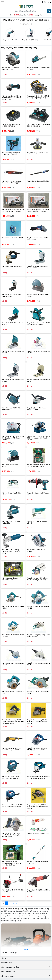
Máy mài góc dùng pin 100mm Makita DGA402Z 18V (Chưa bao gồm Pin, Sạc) (12, 98)
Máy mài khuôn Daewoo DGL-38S (38, 181)
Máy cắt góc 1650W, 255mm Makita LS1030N (39, 352)
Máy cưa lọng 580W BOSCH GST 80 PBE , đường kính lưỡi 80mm (39, 777)
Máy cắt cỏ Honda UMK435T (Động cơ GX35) (13, 891)
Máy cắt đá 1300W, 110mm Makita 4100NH (13, 607)
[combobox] (26, 24)
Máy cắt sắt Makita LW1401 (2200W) (10, 466)
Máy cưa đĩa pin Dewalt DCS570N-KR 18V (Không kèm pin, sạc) (38, 97)
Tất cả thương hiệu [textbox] (26, 24)
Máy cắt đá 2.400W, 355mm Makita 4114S (38, 664)
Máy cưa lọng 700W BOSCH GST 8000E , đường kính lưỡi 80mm (12, 806)
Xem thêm (26, 949)
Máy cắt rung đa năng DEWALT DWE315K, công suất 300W (12, 749)
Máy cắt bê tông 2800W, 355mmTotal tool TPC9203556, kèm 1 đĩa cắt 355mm (12, 863)
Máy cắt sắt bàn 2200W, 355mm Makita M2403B (12, 295)
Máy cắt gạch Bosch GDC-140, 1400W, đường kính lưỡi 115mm (37, 749)
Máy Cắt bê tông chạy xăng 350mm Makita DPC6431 (39, 636)
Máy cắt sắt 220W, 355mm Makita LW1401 (13, 324)
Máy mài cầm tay (10, 40)
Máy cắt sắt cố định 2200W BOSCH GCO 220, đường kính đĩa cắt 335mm (13, 438)
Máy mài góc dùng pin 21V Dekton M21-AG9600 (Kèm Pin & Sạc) (38, 210)
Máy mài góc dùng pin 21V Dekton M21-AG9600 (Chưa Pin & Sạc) (13, 210)
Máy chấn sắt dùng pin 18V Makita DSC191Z (38, 494)
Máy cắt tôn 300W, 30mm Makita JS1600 (38, 522)
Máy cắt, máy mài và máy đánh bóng (14, 909)
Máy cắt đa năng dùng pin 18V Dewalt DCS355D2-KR (11, 579)
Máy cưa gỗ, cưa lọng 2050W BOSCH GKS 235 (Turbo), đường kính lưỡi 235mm (12, 835)
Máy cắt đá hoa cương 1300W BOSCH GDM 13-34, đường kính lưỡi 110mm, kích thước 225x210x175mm (13, 722)
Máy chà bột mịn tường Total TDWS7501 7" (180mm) (11, 154)
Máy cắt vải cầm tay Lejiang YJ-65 (38, 833)
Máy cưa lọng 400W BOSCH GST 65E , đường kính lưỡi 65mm (12, 777)
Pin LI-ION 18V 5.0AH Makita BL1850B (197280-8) (11, 125)
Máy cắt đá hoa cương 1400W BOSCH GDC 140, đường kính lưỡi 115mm (38, 722)
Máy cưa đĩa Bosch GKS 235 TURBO (36, 551)
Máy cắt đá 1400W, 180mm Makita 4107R (38, 692)
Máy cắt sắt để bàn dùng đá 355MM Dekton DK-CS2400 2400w (39, 466)
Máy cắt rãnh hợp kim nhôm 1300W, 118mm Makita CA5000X (39, 324)
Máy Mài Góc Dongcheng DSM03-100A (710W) (38, 239)
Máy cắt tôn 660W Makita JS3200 (13, 266)
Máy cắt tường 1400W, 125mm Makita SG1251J (37, 409)
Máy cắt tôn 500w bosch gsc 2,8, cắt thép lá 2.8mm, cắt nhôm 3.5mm (12, 552)
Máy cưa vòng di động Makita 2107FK (11, 494)
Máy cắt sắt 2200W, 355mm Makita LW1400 (13, 352)
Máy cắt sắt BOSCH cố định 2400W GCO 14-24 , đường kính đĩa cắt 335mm (39, 438)
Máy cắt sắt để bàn (30, 40)
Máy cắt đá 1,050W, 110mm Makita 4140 (13, 692)
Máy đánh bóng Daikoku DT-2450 (38, 153)
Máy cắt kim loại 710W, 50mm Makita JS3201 (11, 522)
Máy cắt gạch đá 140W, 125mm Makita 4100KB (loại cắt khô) (37, 579)
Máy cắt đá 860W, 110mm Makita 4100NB (38, 607)
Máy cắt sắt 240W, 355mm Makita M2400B (38, 295)
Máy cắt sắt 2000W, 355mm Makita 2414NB (13, 380)
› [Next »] (17, 903)
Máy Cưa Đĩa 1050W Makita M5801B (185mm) (11, 69)
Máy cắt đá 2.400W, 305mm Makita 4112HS (13, 664)
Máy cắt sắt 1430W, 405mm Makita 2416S (38, 380)
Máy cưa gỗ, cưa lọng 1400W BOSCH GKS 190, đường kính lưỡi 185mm (38, 807)
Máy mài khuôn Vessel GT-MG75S (12, 238)
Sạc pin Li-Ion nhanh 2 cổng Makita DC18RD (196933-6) (38, 125)
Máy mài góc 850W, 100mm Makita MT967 (38, 891)
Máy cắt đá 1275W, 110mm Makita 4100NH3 (13, 636)
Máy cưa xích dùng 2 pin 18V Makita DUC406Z (39, 69)
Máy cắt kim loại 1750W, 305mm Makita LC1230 (38, 267)
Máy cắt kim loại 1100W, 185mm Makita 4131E (12, 409)
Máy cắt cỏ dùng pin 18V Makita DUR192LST (37, 863)
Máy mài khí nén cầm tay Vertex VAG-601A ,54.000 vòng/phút (12, 182)
